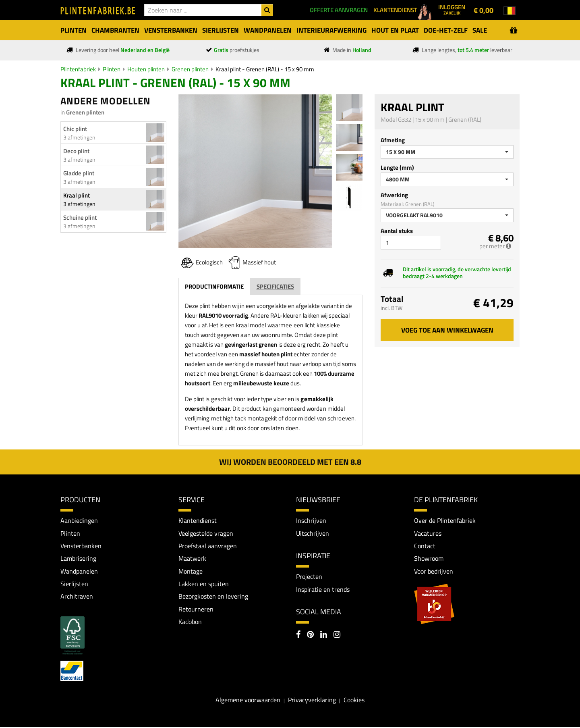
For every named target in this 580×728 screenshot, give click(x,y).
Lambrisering (78, 559)
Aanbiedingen (79, 520)
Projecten (309, 577)
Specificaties (275, 286)
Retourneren (196, 610)
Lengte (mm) (397, 167)
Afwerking (394, 195)
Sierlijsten (74, 584)
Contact (425, 546)
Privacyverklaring (312, 701)
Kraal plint (77, 195)
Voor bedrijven (434, 572)
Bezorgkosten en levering (213, 597)
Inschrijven (311, 520)
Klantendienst (198, 520)
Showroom (429, 559)
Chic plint (75, 129)
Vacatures (428, 533)
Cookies (354, 701)
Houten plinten (146, 69)
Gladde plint (79, 173)
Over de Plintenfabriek (445, 520)
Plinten (112, 69)
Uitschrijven (313, 533)
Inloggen (452, 9)
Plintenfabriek (78, 69)
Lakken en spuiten (204, 584)
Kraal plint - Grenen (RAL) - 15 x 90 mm (265, 69)
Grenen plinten (190, 69)
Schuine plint (80, 217)
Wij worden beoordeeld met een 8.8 (290, 462)
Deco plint (76, 151)
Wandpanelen (79, 572)
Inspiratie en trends (323, 589)
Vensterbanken (81, 546)
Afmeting (393, 140)
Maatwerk (192, 559)
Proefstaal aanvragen (208, 546)
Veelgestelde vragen (206, 533)
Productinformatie (214, 286)
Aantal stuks (397, 231)
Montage (191, 572)
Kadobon (190, 622)
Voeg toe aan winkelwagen (447, 330)
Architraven (77, 597)
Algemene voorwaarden (248, 701)
